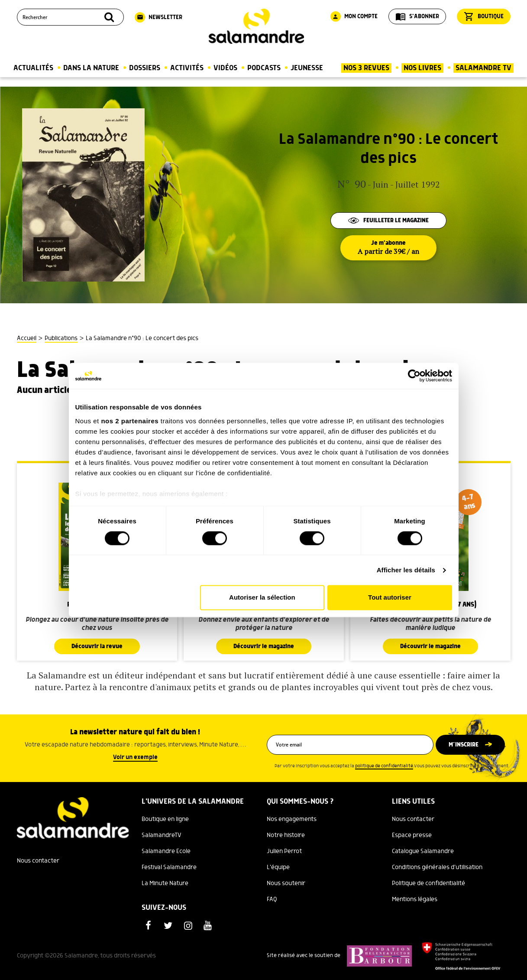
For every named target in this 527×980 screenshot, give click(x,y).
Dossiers (145, 68)
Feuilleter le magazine (388, 221)
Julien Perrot (284, 851)
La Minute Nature (165, 883)
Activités (187, 68)
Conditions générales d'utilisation (437, 867)
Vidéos (225, 68)
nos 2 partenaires (130, 421)
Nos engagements (292, 819)
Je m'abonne (388, 248)
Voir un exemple (135, 757)
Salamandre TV (483, 68)
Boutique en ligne (165, 819)
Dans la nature (91, 68)
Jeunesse (307, 68)
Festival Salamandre (169, 867)
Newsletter (158, 17)
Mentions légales (415, 899)
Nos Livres (422, 68)
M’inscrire (464, 745)
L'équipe (278, 867)
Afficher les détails (406, 570)
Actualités (33, 68)
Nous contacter (38, 861)
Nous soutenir (286, 883)
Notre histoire (286, 835)
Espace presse (412, 835)
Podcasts (264, 68)
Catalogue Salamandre (423, 851)
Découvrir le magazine (264, 646)
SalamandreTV (162, 835)
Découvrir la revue (97, 646)
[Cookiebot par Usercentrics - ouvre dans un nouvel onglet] (414, 376)
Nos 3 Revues (366, 68)
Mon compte (354, 16)
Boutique (484, 16)
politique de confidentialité (384, 766)
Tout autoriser (390, 598)
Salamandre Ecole (166, 851)
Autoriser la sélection (262, 598)
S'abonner (417, 16)
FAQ (272, 899)
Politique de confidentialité (428, 883)
